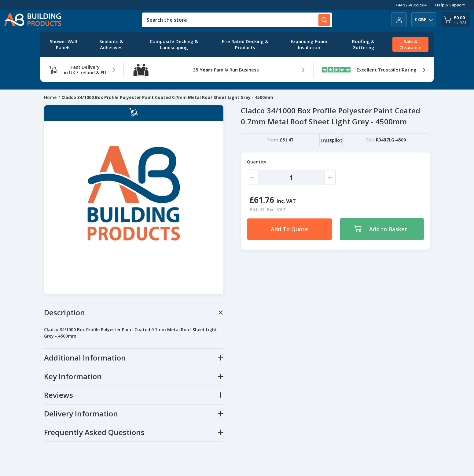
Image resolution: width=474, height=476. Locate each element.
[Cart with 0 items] (455, 20)
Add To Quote (289, 229)
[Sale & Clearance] (410, 45)
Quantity (257, 162)
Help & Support (450, 5)
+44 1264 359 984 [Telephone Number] (411, 5)
